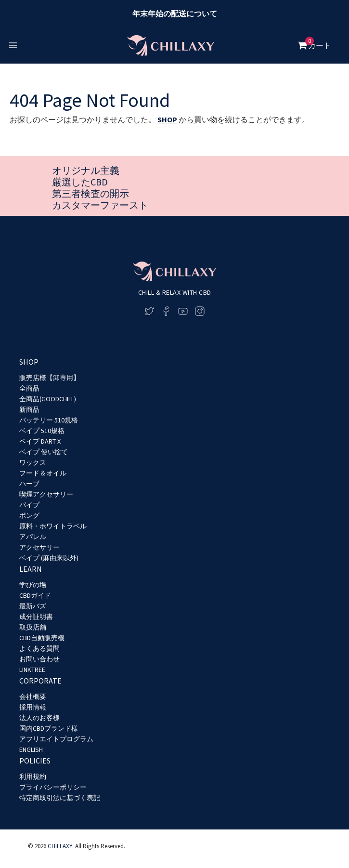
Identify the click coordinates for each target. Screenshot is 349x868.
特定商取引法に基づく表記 (60, 798)
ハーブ (29, 484)
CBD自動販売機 (42, 638)
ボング (29, 515)
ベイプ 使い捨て (44, 452)
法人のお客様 (39, 718)
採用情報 (33, 707)
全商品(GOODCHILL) (48, 399)
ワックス (33, 462)
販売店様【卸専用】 (50, 378)
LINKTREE (32, 670)
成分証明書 (36, 617)
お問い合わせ (39, 659)
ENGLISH (31, 750)
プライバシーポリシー (53, 787)
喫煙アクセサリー (46, 494)
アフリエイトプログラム (56, 739)
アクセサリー (39, 547)
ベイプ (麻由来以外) (49, 558)
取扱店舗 (33, 627)
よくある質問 (39, 648)
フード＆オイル (43, 473)
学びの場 (33, 585)
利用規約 (33, 776)
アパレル (33, 537)
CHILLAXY (60, 847)
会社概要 (33, 697)
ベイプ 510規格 (42, 431)
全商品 (29, 388)
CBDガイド (35, 595)
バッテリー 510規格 (49, 420)
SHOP (167, 119)
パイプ (29, 505)
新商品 (29, 409)
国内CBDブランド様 (49, 728)
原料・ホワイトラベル (53, 526)
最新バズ (33, 606)
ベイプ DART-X (40, 441)
